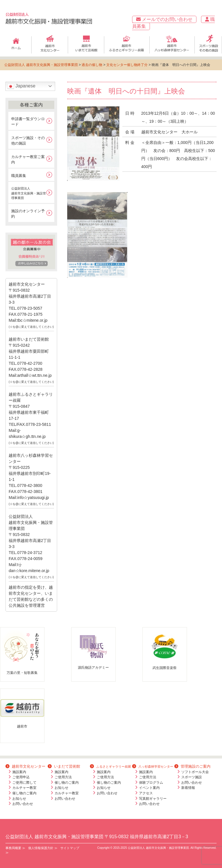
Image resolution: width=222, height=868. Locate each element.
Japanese (21, 86)
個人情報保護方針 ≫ (43, 848)
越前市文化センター (25, 766)
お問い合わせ (23, 804)
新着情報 (188, 788)
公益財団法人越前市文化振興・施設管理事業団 (29, 193)
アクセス (146, 793)
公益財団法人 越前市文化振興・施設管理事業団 (41, 65)
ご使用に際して (24, 783)
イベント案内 (149, 788)
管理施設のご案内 (192, 766)
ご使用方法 (63, 777)
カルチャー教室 (24, 788)
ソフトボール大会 (195, 772)
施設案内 (19, 772)
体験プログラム (151, 783)
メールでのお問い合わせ (164, 19)
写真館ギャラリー (153, 799)
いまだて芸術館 (64, 766)
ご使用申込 (21, 777)
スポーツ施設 (192, 777)
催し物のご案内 (24, 793)
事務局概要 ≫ (15, 848)
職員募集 (19, 176)
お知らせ (19, 799)
